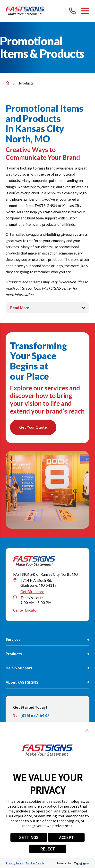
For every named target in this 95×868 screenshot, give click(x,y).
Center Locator (26, 610)
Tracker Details (35, 863)
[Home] (25, 11)
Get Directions (32, 592)
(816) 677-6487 (35, 716)
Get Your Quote (33, 427)
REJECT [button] (47, 849)
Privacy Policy (15, 863)
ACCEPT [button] (66, 837)
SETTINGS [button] (29, 837)
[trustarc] (81, 863)
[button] (87, 730)
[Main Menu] (85, 11)
